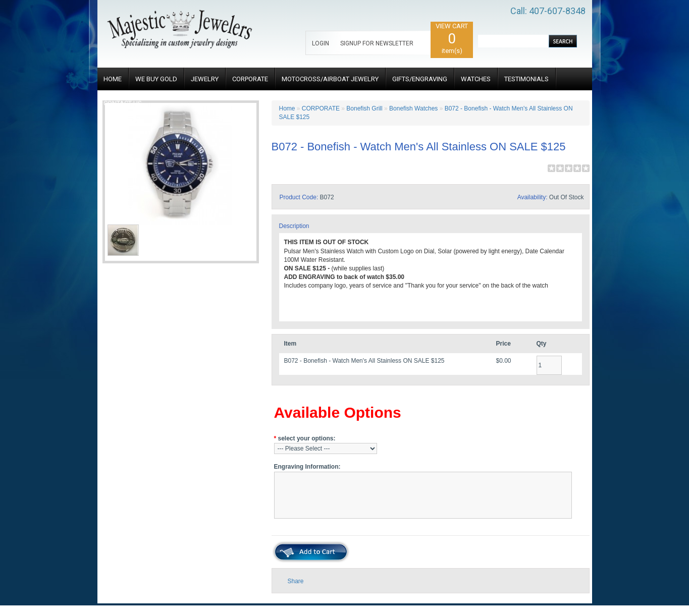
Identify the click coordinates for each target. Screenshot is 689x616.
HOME (113, 79)
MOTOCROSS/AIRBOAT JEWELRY (330, 79)
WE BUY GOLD (156, 79)
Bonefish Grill (364, 108)
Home (287, 108)
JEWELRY (205, 79)
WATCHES (476, 79)
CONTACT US (123, 103)
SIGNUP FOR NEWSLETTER (377, 43)
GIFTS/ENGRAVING (420, 79)
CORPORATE (250, 79)
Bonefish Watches (413, 108)
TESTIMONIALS (526, 79)
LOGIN (321, 43)
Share (296, 581)
